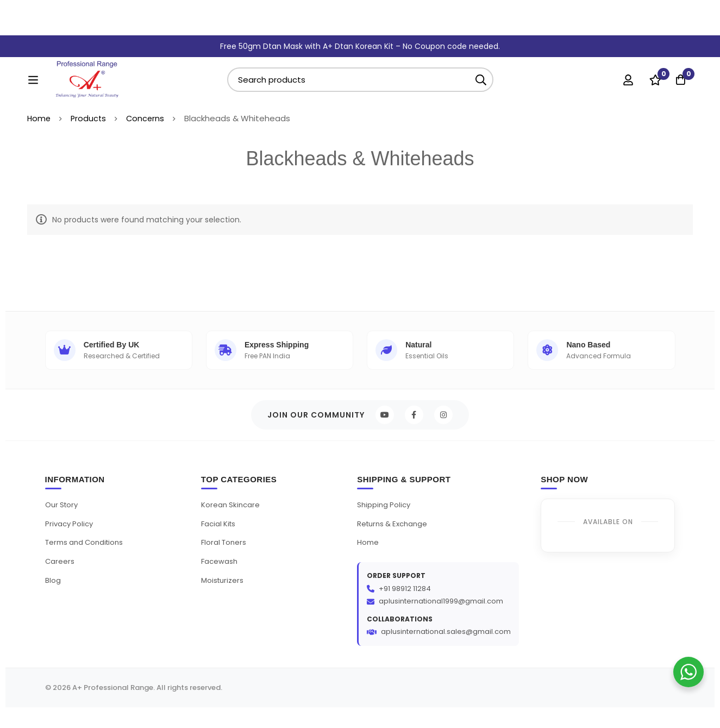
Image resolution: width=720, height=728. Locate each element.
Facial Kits (220, 538)
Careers (60, 575)
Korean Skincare (231, 519)
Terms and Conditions (87, 557)
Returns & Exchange (395, 538)
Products (90, 130)
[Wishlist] (652, 55)
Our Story (63, 519)
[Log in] (624, 55)
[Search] (508, 55)
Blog (53, 594)
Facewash (220, 575)
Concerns (148, 130)
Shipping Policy (385, 519)
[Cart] (679, 55)
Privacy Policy (71, 538)
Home (39, 130)
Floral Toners (225, 557)
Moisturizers (223, 594)
